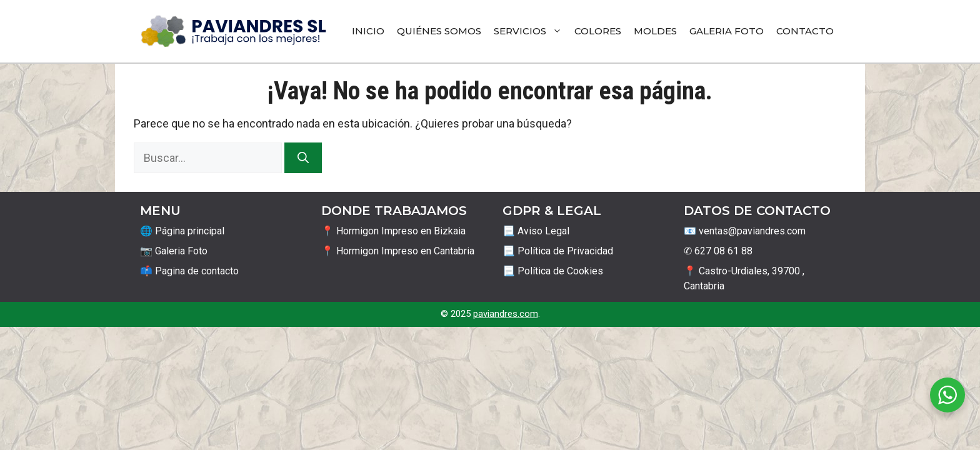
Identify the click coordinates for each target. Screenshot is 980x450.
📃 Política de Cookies (553, 271)
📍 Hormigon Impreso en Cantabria (398, 251)
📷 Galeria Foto (174, 251)
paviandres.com (506, 314)
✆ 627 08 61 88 (718, 251)
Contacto (805, 31)
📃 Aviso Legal (536, 231)
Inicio (368, 31)
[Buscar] (303, 158)
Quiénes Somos (439, 31)
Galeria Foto (727, 31)
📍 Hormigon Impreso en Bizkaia (393, 231)
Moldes (655, 31)
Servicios (531, 31)
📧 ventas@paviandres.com (745, 231)
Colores (598, 31)
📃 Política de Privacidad (558, 251)
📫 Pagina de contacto (189, 271)
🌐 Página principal (182, 231)
